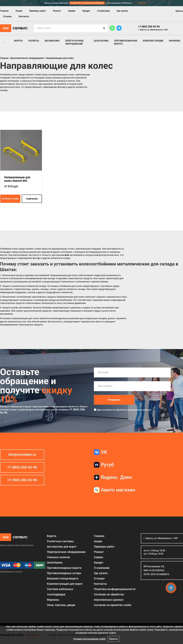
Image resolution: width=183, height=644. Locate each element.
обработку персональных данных (133, 410)
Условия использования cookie (89, 639)
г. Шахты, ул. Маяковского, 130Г (153, 30)
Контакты (24, 16)
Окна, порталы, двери (61, 605)
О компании (103, 11)
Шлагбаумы (101, 41)
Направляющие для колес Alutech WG (17, 179)
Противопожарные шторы (64, 573)
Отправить (114, 400)
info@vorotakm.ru (22, 455)
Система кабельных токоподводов (60, 592)
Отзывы (7, 16)
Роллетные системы (60, 541)
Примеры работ (38, 11)
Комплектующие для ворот (65, 584)
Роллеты (34, 41)
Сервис (72, 11)
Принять (114, 639)
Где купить (122, 11)
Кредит (86, 11)
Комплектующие (153, 41)
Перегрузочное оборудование (74, 42)
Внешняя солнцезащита (63, 578)
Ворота (18, 41)
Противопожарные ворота (126, 42)
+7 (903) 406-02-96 (22, 480)
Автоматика (52, 41)
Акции (19, 11)
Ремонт (57, 11)
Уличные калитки (58, 557)
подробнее (32, 199)
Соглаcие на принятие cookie (113, 605)
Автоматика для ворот (62, 547)
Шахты (179, 11)
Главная (4, 11)
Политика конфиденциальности (115, 589)
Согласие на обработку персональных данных (109, 597)
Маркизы (175, 41)
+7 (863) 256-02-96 (149, 26)
